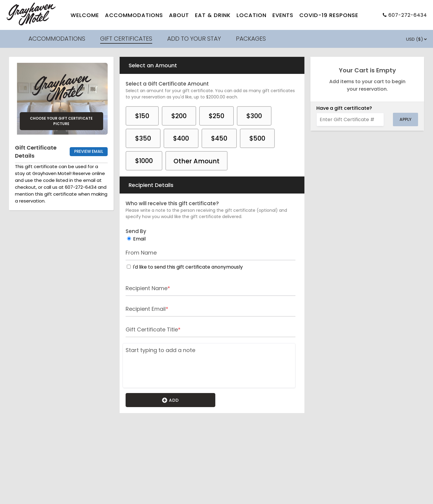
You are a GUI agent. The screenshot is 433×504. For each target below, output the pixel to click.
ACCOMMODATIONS (134, 15)
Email (139, 239)
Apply (405, 119)
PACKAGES (251, 39)
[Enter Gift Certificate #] (350, 119)
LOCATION (251, 15)
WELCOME (85, 15)
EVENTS (283, 15)
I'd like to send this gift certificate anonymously (188, 267)
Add (170, 400)
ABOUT (179, 15)
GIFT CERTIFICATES (126, 39)
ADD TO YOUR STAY (194, 39)
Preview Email (89, 151)
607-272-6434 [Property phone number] (408, 15)
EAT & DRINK (213, 15)
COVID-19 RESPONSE (329, 15)
